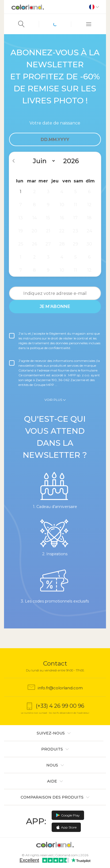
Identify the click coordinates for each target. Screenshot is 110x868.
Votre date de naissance (55, 123)
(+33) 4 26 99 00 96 (60, 706)
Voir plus (53, 400)
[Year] (73, 161)
